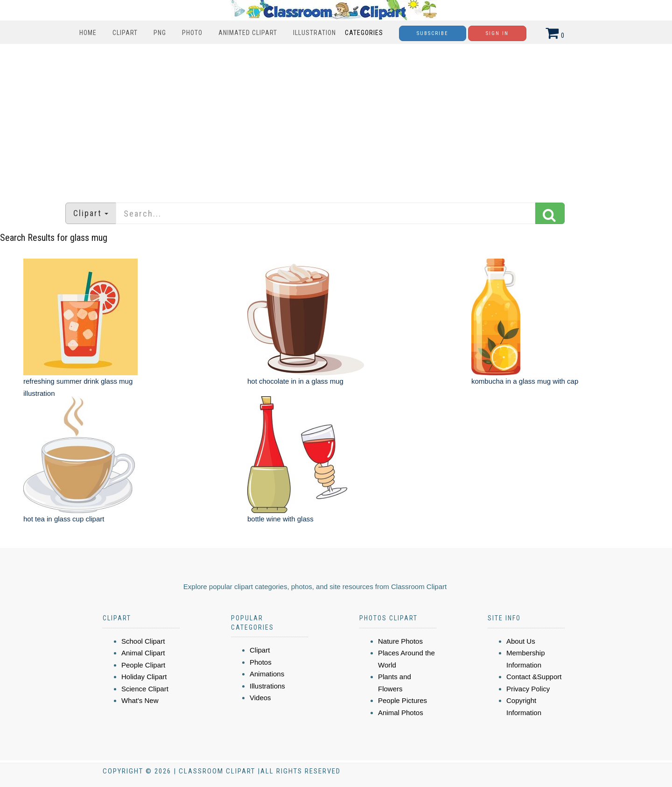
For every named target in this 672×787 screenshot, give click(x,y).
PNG (160, 33)
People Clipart (143, 665)
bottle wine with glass (280, 519)
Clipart (125, 33)
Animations (267, 674)
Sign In (497, 33)
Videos (260, 698)
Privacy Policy (528, 689)
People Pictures (402, 700)
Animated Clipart (248, 33)
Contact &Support (534, 677)
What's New (140, 700)
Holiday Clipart (144, 677)
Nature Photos (400, 641)
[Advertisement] (336, 119)
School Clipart (143, 641)
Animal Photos (401, 713)
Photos (261, 662)
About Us (521, 641)
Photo (192, 33)
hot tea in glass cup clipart (64, 519)
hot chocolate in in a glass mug (295, 381)
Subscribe (433, 33)
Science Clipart (145, 689)
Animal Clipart (143, 653)
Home (88, 33)
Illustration (315, 33)
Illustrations (267, 686)
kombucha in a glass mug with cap (525, 381)
